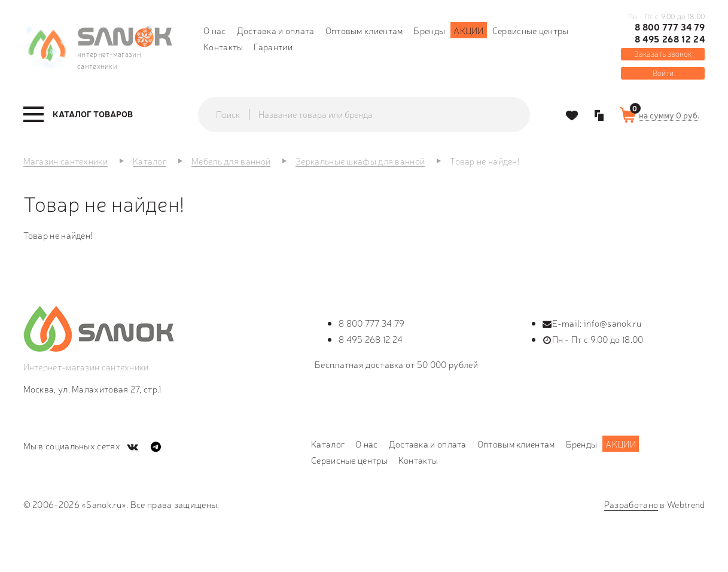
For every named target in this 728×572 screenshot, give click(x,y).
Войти (663, 73)
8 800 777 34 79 (670, 27)
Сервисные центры (531, 30)
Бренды (429, 30)
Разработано (631, 504)
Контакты (223, 46)
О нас (215, 30)
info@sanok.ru (613, 323)
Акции (469, 30)
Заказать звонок (663, 54)
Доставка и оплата (276, 30)
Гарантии (273, 46)
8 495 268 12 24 (670, 39)
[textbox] (376, 114)
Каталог (328, 444)
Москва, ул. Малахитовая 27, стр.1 (92, 389)
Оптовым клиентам (364, 30)
